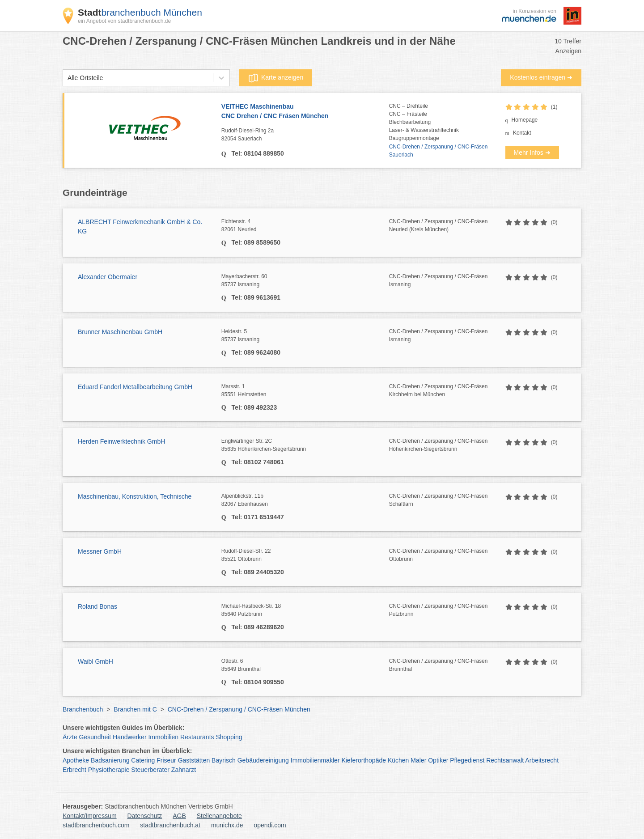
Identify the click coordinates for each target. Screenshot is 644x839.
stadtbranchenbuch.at (170, 825)
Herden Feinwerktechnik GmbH (121, 441)
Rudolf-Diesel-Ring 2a (305, 135)
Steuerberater (150, 770)
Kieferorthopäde (364, 760)
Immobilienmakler (315, 760)
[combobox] (68, 78)
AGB (179, 816)
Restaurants (197, 737)
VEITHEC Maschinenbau (305, 112)
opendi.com (270, 825)
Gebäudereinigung (263, 760)
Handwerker (129, 737)
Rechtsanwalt (505, 760)
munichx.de (227, 825)
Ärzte (70, 737)
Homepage (525, 120)
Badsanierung (110, 760)
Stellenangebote (219, 816)
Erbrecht (74, 770)
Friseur (166, 760)
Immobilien (163, 737)
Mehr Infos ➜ (532, 153)
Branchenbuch (83, 709)
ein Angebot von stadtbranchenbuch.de (124, 21)
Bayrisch (224, 760)
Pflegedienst (467, 760)
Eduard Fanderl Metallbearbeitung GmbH (135, 387)
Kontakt (522, 133)
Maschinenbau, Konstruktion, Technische (135, 496)
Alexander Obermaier (108, 277)
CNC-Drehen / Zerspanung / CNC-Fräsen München (239, 709)
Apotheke (76, 760)
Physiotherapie (109, 770)
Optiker (438, 760)
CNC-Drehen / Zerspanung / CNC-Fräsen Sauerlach (439, 151)
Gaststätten (194, 760)
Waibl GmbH (95, 661)
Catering (143, 760)
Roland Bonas (97, 606)
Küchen (398, 760)
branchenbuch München (140, 12)
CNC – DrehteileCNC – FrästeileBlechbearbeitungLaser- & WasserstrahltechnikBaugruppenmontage (424, 122)
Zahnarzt (184, 770)
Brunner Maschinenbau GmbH (120, 332)
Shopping (229, 737)
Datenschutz (145, 816)
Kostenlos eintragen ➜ (541, 77)
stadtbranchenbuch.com (96, 825)
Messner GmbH (100, 551)
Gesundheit (95, 737)
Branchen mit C (135, 709)
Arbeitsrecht (542, 760)
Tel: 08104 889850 (257, 153)
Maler (418, 760)
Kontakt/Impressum (90, 816)
